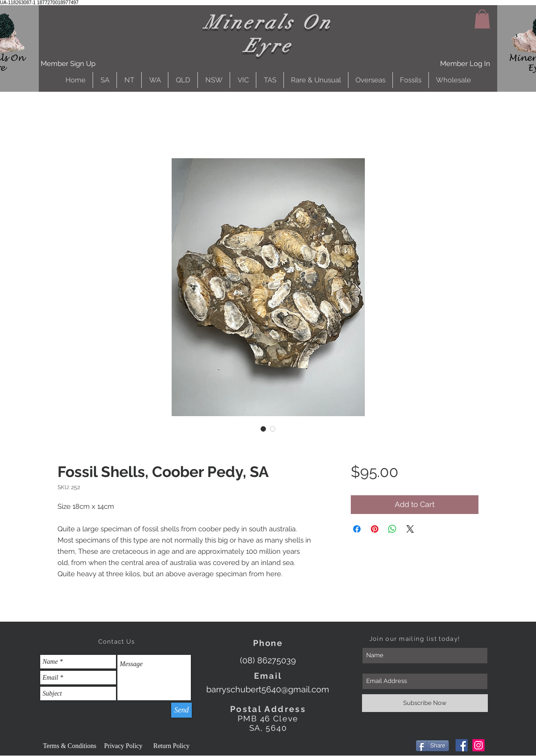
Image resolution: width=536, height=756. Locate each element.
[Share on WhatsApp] (392, 529)
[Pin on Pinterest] (375, 529)
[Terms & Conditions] (70, 746)
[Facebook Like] (394, 747)
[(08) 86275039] (268, 660)
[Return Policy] (171, 746)
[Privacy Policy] (123, 746)
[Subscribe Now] (425, 703)
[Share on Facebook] (357, 529)
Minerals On (268, 22)
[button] (68, 64)
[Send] (181, 710)
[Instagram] (478, 745)
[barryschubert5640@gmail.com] (268, 689)
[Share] (432, 746)
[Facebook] (462, 745)
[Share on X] (410, 529)
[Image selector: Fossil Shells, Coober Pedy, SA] (263, 429)
